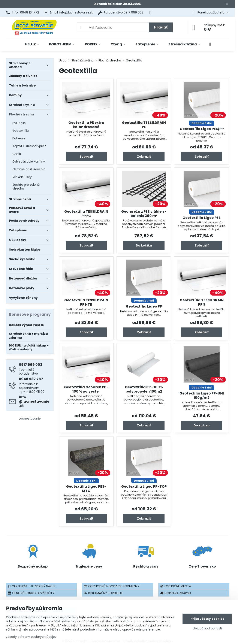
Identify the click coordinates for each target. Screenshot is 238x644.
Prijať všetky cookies (207, 619)
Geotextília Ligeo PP (144, 306)
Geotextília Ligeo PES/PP (202, 129)
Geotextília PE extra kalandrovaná (86, 125)
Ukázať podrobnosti (207, 628)
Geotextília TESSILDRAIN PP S (202, 302)
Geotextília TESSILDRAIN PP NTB (86, 302)
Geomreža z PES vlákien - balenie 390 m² (144, 214)
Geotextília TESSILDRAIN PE (144, 125)
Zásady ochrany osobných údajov (31, 637)
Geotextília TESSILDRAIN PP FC (86, 214)
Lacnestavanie (30, 418)
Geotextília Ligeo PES (202, 218)
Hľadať (161, 27)
